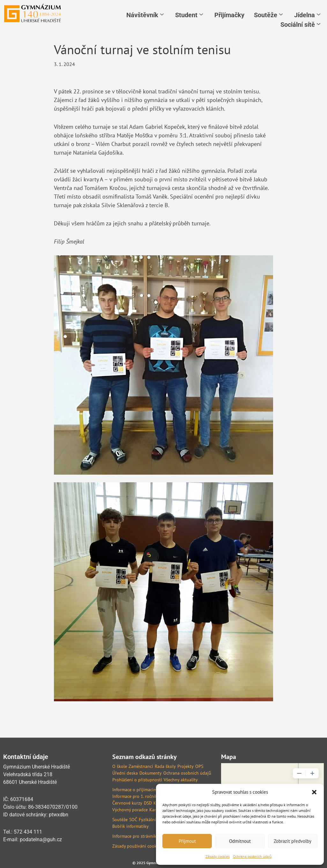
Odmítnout (240, 841)
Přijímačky (229, 15)
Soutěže (268, 15)
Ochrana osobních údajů (252, 856)
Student (189, 15)
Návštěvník (145, 15)
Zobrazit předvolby (293, 841)
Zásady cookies (218, 856)
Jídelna (307, 15)
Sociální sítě (300, 25)
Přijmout (187, 841)
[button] (314, 792)
